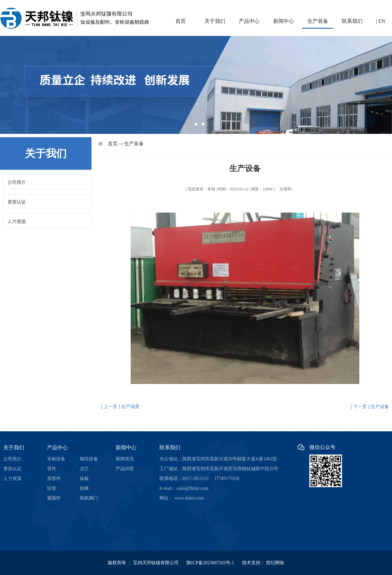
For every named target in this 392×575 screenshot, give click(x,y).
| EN (381, 21)
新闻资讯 (125, 459)
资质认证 (17, 202)
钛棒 (84, 488)
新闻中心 (284, 21)
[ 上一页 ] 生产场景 (120, 407)
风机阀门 (89, 498)
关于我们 (215, 21)
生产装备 (318, 21)
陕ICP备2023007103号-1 (214, 563)
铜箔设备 (89, 459)
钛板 (84, 479)
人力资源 (17, 222)
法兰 (84, 469)
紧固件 (54, 498)
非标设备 (56, 459)
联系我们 (352, 21)
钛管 (52, 488)
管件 (52, 469)
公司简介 (17, 182)
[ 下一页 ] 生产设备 (370, 407)
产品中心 (249, 21)
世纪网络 (275, 563)
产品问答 (125, 469)
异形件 (54, 479)
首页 (181, 21)
